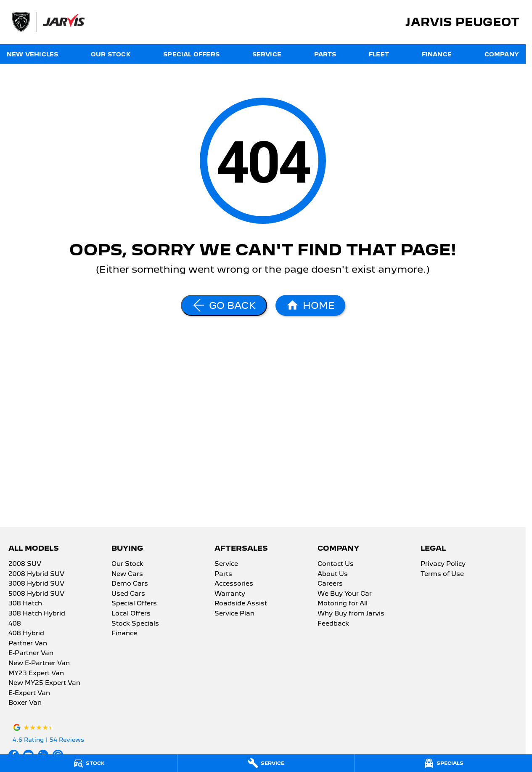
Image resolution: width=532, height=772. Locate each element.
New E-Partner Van (39, 663)
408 (15, 624)
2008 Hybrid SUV (36, 574)
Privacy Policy (443, 564)
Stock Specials (135, 624)
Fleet (379, 54)
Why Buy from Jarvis (351, 614)
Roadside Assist (241, 604)
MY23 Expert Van (36, 674)
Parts (325, 54)
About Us (333, 574)
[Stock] (89, 763)
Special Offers (191, 54)
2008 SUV (25, 564)
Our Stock (111, 54)
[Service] (266, 763)
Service (267, 54)
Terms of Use (442, 574)
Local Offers (131, 614)
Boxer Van (25, 703)
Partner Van (28, 644)
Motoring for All (343, 604)
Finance (437, 54)
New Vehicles (32, 54)
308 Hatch (25, 604)
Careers (330, 584)
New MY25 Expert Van (44, 683)
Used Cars (128, 594)
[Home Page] (310, 305)
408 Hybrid (26, 634)
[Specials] (443, 763)
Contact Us (336, 564)
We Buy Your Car (345, 594)
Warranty (230, 594)
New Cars (127, 574)
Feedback (333, 624)
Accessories (234, 584)
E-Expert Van (29, 693)
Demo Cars (130, 584)
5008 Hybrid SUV (36, 594)
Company (502, 54)
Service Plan (234, 614)
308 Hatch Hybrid (37, 614)
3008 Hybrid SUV (36, 584)
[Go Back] (224, 305)
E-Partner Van (31, 653)
